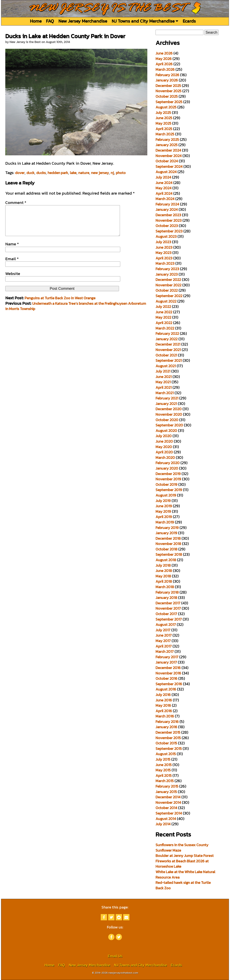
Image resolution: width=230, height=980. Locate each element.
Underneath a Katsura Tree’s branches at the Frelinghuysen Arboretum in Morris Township (76, 312)
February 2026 (167, 75)
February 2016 (167, 722)
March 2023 (165, 263)
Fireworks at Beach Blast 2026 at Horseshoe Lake (182, 864)
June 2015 (164, 765)
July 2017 (163, 630)
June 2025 (164, 118)
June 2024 (164, 183)
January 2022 (167, 339)
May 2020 (164, 447)
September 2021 (169, 360)
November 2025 (168, 91)
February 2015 (167, 786)
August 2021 (166, 366)
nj (112, 173)
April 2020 (164, 452)
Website (13, 280)
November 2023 (169, 220)
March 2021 (165, 393)
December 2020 (169, 409)
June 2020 (164, 441)
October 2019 (166, 484)
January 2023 (167, 274)
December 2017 (168, 603)
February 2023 (167, 269)
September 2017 (169, 619)
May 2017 (163, 641)
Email (12, 265)
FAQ (50, 21)
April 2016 (164, 711)
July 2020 (164, 436)
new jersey (100, 173)
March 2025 (165, 134)
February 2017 (167, 657)
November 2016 (168, 673)
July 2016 (163, 695)
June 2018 (164, 571)
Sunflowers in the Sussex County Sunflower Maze (182, 848)
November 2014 (168, 802)
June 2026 (164, 53)
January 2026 (167, 80)
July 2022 (163, 307)
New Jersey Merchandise (83, 21)
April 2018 (164, 581)
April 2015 (164, 776)
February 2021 (167, 398)
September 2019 (169, 490)
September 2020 (169, 425)
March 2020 (165, 458)
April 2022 (164, 323)
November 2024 (169, 156)
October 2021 (166, 355)
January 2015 (166, 792)
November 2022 (168, 285)
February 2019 (167, 528)
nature (84, 173)
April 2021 (164, 387)
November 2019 (168, 479)
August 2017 (166, 625)
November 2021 (168, 350)
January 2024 (167, 209)
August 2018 (166, 560)
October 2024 (167, 161)
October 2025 (167, 96)
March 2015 (165, 781)
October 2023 (167, 226)
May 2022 (163, 317)
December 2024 (168, 150)
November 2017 (168, 608)
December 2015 (168, 732)
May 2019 (163, 511)
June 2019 (164, 506)
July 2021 (163, 371)
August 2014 (166, 819)
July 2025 (163, 113)
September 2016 (169, 684)
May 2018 (163, 576)
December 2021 (168, 344)
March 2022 (165, 328)
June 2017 (164, 635)
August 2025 (166, 107)
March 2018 (165, 587)
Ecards (189, 21)
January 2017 (166, 662)
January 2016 (166, 727)
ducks (41, 173)
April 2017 (164, 646)
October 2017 (166, 614)
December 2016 (168, 668)
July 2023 (163, 242)
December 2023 (168, 215)
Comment (16, 203)
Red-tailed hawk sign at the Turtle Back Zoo (183, 885)
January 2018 (166, 598)
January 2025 (167, 145)
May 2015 (163, 770)
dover (20, 173)
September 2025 (169, 102)
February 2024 (167, 204)
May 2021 (163, 382)
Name (12, 250)
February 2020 (168, 463)
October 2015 (166, 743)
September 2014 (169, 813)
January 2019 (166, 533)
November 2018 (168, 544)
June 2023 (164, 247)
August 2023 (166, 236)
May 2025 (163, 123)
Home (36, 21)
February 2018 (167, 592)
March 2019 (165, 522)
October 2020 (167, 420)
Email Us (115, 956)
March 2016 (165, 716)
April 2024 (164, 193)
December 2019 (168, 474)
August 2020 (166, 431)
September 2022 (169, 296)
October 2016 (166, 678)
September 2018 (169, 554)
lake (73, 173)
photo (121, 173)
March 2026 (165, 69)
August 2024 (166, 172)
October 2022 (167, 290)
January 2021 (166, 404)
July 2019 (163, 501)
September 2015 (169, 749)
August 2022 (166, 301)
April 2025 (164, 129)
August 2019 (166, 495)
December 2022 (168, 280)
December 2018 (168, 538)
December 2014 (168, 797)
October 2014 (166, 808)
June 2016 (164, 700)
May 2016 (163, 705)
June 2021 (164, 377)
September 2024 (169, 166)
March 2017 (165, 651)
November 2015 (168, 738)
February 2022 (167, 333)
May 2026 (164, 59)
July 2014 (163, 824)
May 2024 (164, 188)
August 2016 (166, 689)
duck (30, 173)
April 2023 (164, 258)
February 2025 (167, 140)
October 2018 (166, 549)
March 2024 (165, 199)
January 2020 (167, 468)
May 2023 (164, 253)
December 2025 (168, 86)
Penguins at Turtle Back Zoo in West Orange (60, 304)
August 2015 (166, 754)
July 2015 (163, 759)
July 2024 (163, 177)
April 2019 (164, 517)
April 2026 (164, 64)
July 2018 (163, 565)
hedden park (58, 173)
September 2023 (169, 231)
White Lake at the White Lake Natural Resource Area (185, 875)
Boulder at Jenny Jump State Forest (185, 856)
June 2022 (164, 312)
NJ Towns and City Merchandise (145, 21)
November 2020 (169, 414)
